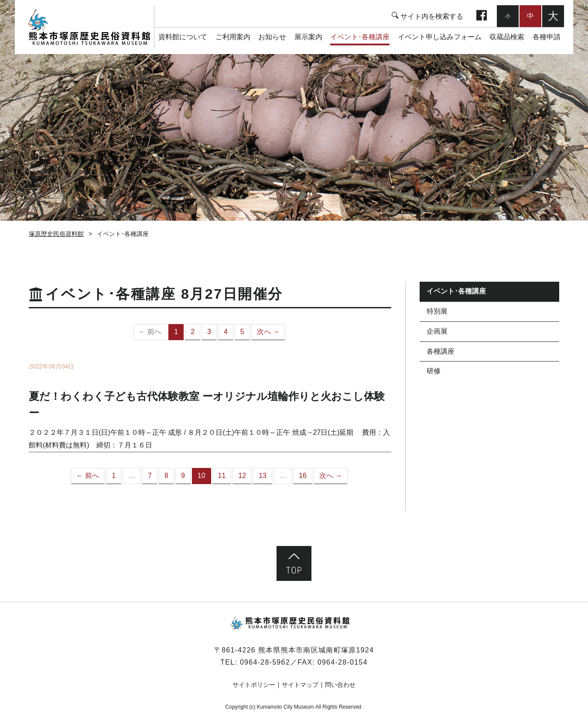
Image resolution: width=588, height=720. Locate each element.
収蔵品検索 (507, 37)
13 (263, 476)
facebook (482, 16)
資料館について (183, 37)
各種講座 (441, 351)
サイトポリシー (254, 685)
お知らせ (272, 37)
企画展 (437, 331)
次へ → (268, 332)
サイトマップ (300, 685)
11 (222, 476)
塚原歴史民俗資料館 (89, 27)
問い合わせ (340, 685)
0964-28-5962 (265, 662)
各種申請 (547, 37)
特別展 (437, 311)
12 (242, 476)
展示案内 (308, 37)
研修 (434, 371)
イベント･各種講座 (360, 37)
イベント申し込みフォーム (440, 37)
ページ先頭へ (294, 563)
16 (303, 476)
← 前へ (88, 476)
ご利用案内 (233, 37)
